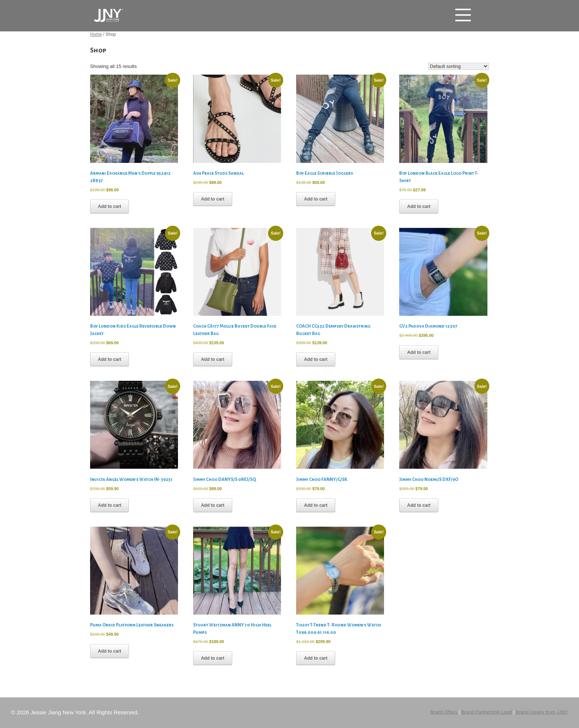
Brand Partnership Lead (487, 712)
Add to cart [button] (109, 206)
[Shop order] (458, 66)
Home (96, 34)
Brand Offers (444, 712)
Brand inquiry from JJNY (542, 712)
